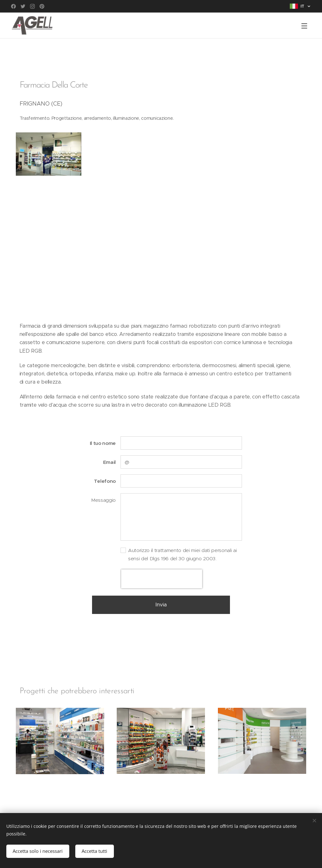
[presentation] (162, 579)
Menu (304, 26)
